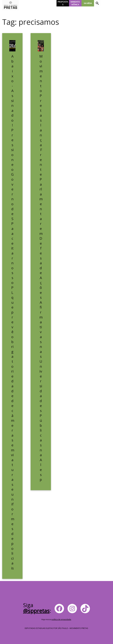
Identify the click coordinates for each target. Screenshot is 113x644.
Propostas (63, 3)
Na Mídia (88, 3)
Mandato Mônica (75, 3)
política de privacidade (61, 619)
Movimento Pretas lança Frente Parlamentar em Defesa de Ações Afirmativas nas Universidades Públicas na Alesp (41, 268)
